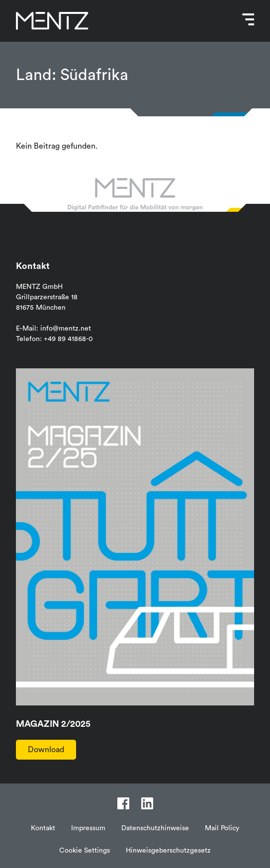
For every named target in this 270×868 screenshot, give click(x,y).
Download (46, 750)
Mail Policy (222, 828)
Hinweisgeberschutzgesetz (168, 851)
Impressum (88, 828)
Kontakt (43, 828)
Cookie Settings (85, 851)
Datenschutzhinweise (155, 828)
